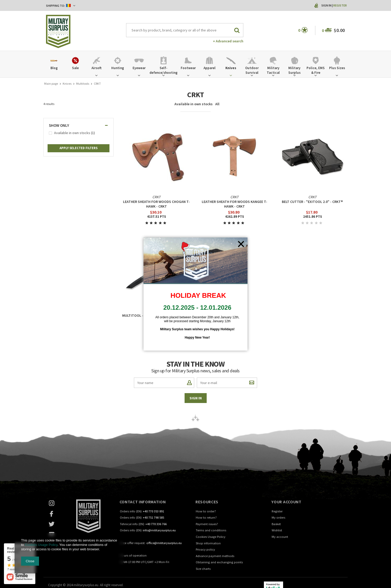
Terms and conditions (211, 530)
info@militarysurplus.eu (159, 530)
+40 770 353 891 (153, 511)
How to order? (206, 511)
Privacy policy (205, 550)
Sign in (327, 5)
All (217, 104)
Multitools (83, 84)
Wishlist (277, 530)
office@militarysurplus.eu (164, 543)
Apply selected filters (79, 148)
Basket (276, 524)
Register (340, 5)
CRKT (157, 197)
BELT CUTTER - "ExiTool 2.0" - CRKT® (312, 202)
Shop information (208, 543)
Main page (51, 84)
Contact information (143, 502)
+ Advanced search (228, 41)
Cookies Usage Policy (211, 537)
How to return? (206, 518)
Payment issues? (207, 524)
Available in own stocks (194, 104)
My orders (278, 518)
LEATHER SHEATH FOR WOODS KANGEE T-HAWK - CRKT (234, 204)
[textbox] (185, 30)
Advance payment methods (215, 556)
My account (280, 537)
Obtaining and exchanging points (219, 562)
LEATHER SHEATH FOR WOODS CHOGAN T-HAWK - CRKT (156, 204)
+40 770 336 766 (156, 524)
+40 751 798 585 (153, 518)
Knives (67, 84)
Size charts (203, 569)
